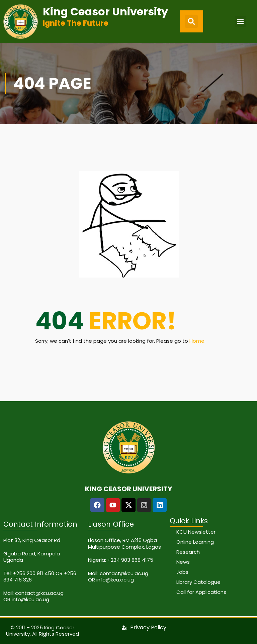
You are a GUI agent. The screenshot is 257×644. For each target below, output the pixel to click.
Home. (197, 341)
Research (188, 552)
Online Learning (195, 542)
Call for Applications (201, 592)
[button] (191, 21)
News (183, 562)
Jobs (182, 572)
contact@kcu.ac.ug (39, 593)
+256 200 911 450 (34, 573)
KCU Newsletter (196, 532)
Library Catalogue (198, 582)
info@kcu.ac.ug (30, 599)
